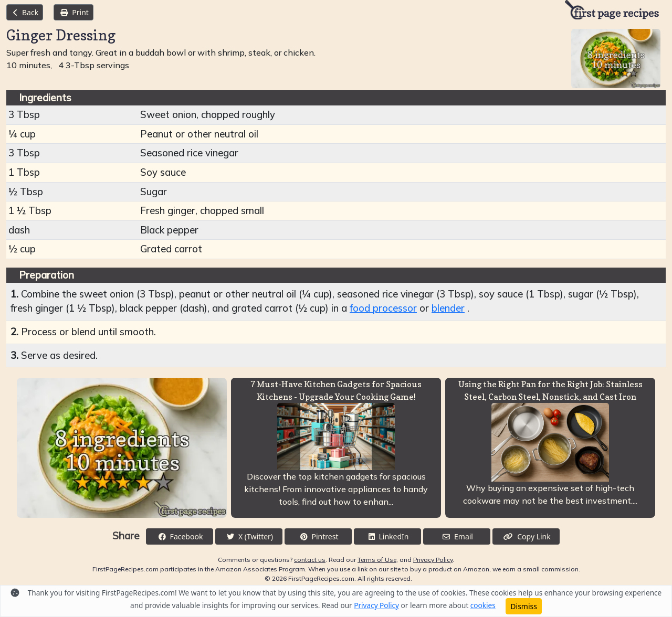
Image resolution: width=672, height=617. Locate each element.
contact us (310, 560)
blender (448, 308)
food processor (383, 308)
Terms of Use (377, 560)
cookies (483, 605)
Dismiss (524, 606)
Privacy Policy (433, 560)
